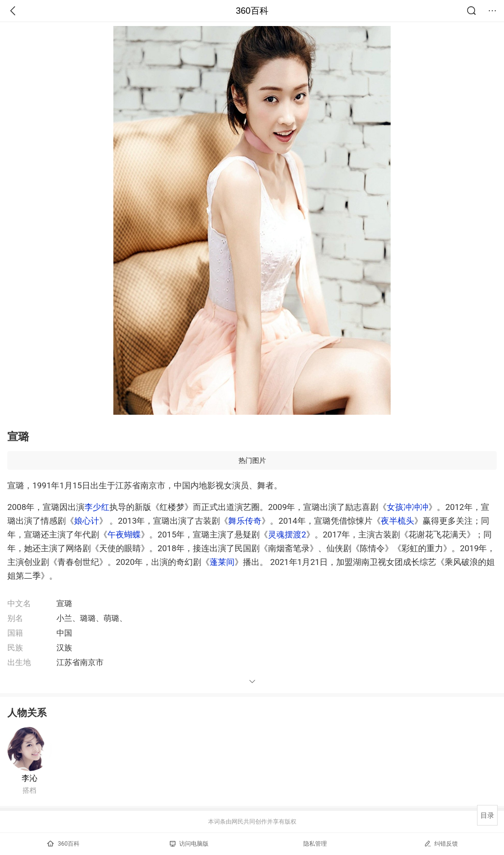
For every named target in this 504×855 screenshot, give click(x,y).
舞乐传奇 (245, 521)
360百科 (252, 11)
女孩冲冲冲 (408, 507)
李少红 (97, 507)
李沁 (29, 778)
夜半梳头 (398, 521)
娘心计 (87, 521)
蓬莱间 (222, 562)
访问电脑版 (189, 844)
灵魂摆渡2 (287, 534)
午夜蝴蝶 (124, 534)
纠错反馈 (441, 843)
